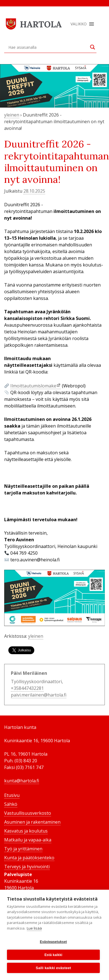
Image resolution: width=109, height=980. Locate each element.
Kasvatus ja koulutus (26, 831)
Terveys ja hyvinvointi (27, 867)
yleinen (12, 115)
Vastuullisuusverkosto (28, 813)
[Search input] (48, 47)
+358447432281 (27, 688)
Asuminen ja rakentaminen (32, 822)
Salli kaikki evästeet (53, 968)
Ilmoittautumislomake (33, 386)
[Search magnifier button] (93, 47)
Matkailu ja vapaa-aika (28, 840)
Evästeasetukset (53, 942)
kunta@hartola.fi (22, 781)
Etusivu (12, 795)
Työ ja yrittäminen (23, 849)
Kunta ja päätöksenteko (29, 858)
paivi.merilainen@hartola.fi (39, 695)
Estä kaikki (53, 955)
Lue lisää (34, 928)
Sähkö (11, 804)
